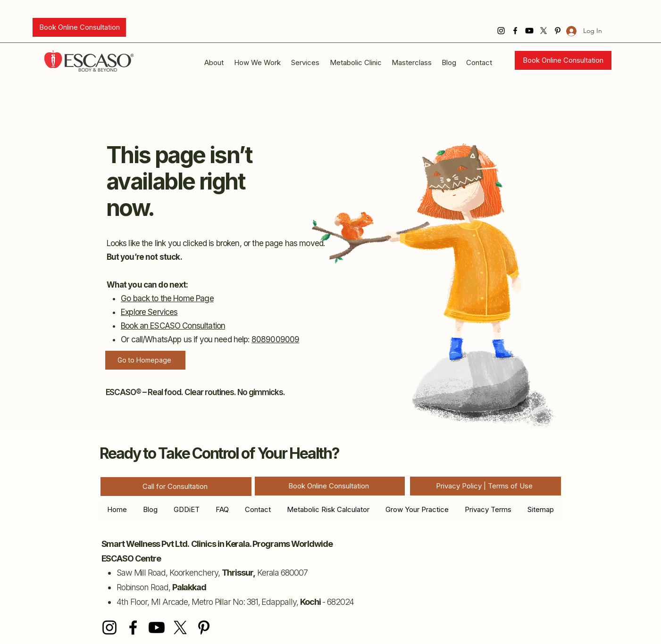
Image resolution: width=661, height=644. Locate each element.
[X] (544, 31)
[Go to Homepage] (145, 360)
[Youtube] (529, 31)
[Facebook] (515, 31)
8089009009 (276, 339)
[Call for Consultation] (176, 487)
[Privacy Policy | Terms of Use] (485, 486)
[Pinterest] (204, 627)
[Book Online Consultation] (79, 27)
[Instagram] (501, 31)
